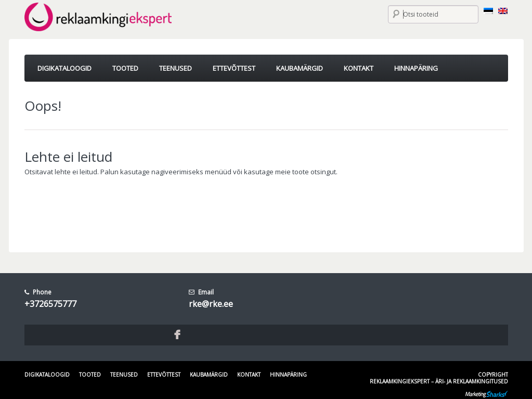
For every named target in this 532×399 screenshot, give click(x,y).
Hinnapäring (288, 375)
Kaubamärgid (209, 375)
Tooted (90, 375)
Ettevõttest (164, 375)
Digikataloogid (47, 375)
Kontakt (249, 375)
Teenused (124, 375)
